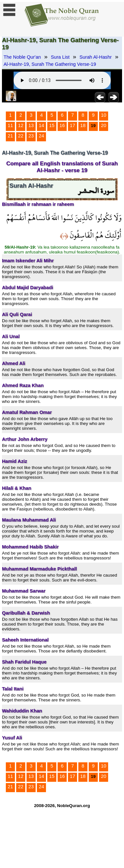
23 (31, 136)
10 (104, 115)
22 (21, 136)
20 (104, 125)
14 (41, 125)
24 (41, 136)
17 (73, 125)
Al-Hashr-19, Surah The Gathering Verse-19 (50, 64)
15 (52, 125)
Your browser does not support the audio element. (62, 80)
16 (62, 125)
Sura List (60, 57)
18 (83, 125)
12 (21, 125)
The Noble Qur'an (22, 57)
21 (10, 136)
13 (31, 125)
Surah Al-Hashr (96, 57)
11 (10, 125)
